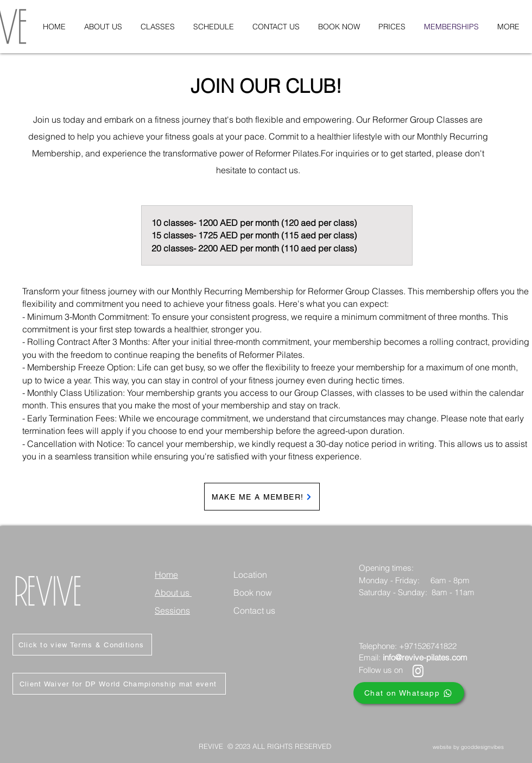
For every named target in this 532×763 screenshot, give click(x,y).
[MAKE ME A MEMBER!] (262, 497)
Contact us (254, 610)
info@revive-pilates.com (425, 657)
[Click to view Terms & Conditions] (82, 645)
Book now (253, 592)
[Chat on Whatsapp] (409, 693)
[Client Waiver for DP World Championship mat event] (119, 684)
